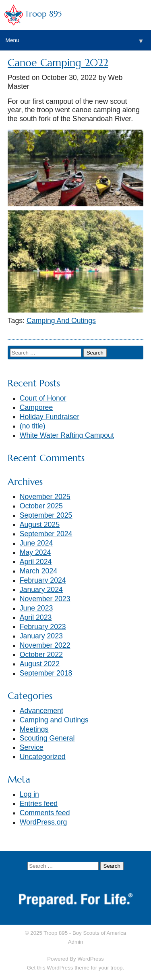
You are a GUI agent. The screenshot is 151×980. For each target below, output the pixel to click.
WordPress (90, 959)
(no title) (33, 426)
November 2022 (45, 645)
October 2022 (41, 655)
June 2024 (36, 543)
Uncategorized (43, 757)
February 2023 (43, 627)
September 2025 (46, 515)
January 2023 (41, 636)
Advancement (41, 711)
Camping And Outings (61, 321)
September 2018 (46, 673)
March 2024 (38, 571)
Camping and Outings (54, 720)
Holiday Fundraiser (50, 417)
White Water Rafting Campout (67, 435)
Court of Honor (43, 398)
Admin (76, 942)
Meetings (34, 729)
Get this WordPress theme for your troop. (75, 968)
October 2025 (41, 506)
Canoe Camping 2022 (58, 63)
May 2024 (35, 552)
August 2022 (40, 664)
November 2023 (45, 599)
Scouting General (47, 738)
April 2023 (36, 617)
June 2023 (36, 608)
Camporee (36, 407)
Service (32, 747)
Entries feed (39, 804)
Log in (29, 794)
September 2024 (46, 534)
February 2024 (43, 580)
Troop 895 (43, 14)
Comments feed (45, 813)
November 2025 (45, 497)
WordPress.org (43, 822)
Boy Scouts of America (99, 933)
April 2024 (36, 562)
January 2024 (41, 590)
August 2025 (40, 525)
